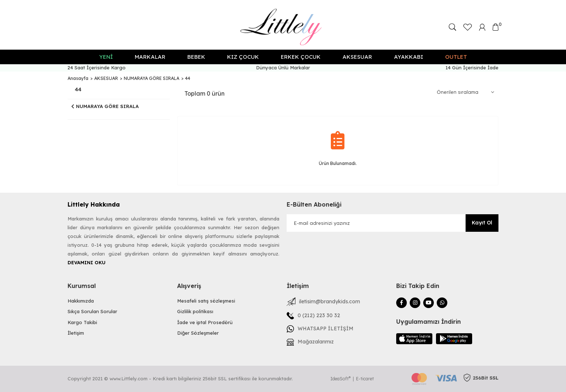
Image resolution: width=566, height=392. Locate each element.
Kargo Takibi (82, 322)
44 (188, 78)
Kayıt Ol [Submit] (482, 223)
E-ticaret (365, 379)
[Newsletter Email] (393, 223)
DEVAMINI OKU (87, 262)
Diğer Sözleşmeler (198, 333)
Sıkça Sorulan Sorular (92, 311)
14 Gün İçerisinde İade (472, 68)
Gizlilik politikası (195, 311)
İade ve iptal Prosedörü (205, 322)
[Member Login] (482, 26)
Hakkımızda (81, 301)
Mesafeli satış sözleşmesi (206, 301)
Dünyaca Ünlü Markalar (283, 68)
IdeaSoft (341, 379)
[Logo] (283, 27)
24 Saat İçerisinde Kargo (97, 68)
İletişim (76, 333)
